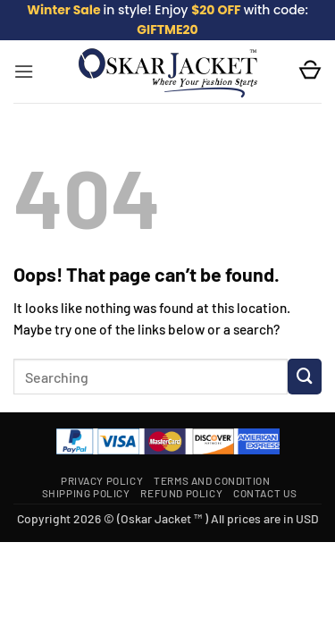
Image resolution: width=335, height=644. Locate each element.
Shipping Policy (86, 493)
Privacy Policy (102, 480)
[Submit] (305, 377)
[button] (24, 72)
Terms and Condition (212, 480)
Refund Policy (181, 493)
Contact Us (265, 493)
